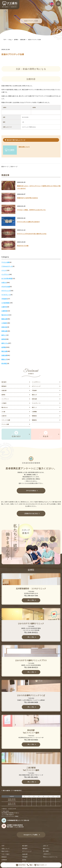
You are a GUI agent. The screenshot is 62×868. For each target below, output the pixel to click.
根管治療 (34, 399)
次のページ (14, 167)
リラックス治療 (6, 420)
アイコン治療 (5, 424)
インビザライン (36, 382)
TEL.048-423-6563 (31, 740)
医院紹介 (4, 857)
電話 (29, 865)
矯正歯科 (4, 382)
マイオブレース (36, 403)
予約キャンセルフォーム (50, 857)
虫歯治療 (4, 391)
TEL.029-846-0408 (31, 702)
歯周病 (3, 395)
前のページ (5, 167)
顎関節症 (34, 416)
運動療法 (34, 420)
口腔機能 (34, 412)
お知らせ (46, 846)
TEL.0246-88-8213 (31, 667)
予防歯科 (34, 391)
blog (10, 39)
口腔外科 (4, 416)
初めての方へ (39, 865)
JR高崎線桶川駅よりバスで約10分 (18, 820)
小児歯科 (4, 403)
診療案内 (4, 860)
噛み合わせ (5, 407)
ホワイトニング (36, 386)
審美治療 (23, 39)
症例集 (16, 39)
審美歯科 (4, 386)
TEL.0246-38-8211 (31, 633)
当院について (6, 849)
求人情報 (46, 851)
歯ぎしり (34, 407)
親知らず (34, 395)
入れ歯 (3, 412)
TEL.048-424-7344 (31, 596)
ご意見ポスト (47, 854)
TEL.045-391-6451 (31, 777)
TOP (5, 39)
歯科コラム (46, 849)
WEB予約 (20, 865)
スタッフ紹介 (6, 854)
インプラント (5, 399)
